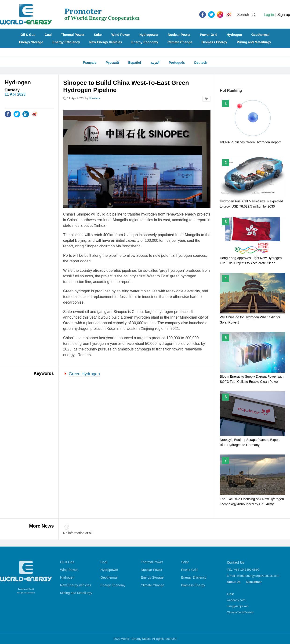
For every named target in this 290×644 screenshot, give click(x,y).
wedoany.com (236, 600)
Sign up (284, 15)
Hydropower (149, 35)
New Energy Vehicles (106, 42)
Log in (269, 15)
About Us (234, 582)
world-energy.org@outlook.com (258, 576)
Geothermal (260, 35)
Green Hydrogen (84, 374)
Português (177, 63)
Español (134, 63)
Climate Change (180, 42)
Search (243, 15)
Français (90, 63)
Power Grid (209, 35)
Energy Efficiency (66, 42)
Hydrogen (234, 35)
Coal (48, 35)
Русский (112, 63)
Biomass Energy (214, 42)
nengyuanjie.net (238, 606)
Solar (98, 35)
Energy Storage (31, 42)
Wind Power (121, 35)
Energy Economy (145, 42)
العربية (155, 63)
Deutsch (201, 63)
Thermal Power (73, 35)
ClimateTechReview (240, 612)
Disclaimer (254, 582)
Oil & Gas (28, 35)
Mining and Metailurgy (254, 42)
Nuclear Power (179, 35)
